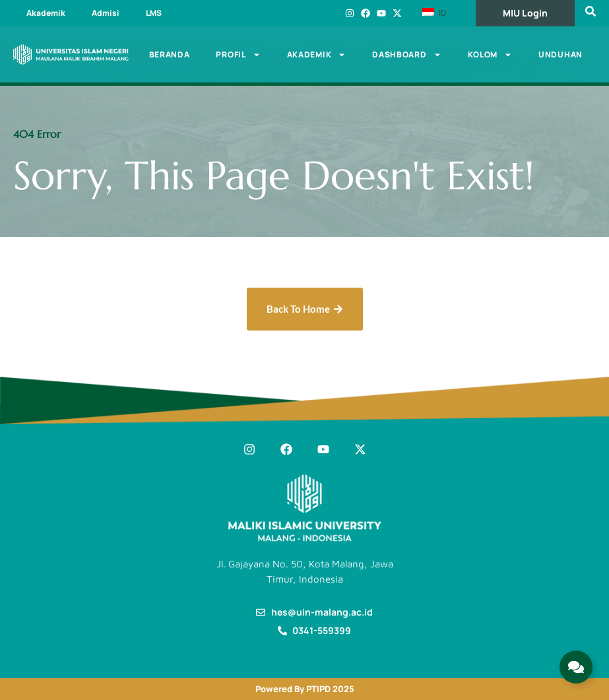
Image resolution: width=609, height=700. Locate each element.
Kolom (490, 55)
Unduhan (561, 54)
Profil (238, 55)
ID (434, 13)
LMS (154, 13)
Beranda (170, 54)
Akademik (46, 13)
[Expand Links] (576, 667)
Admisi (106, 13)
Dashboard (406, 55)
